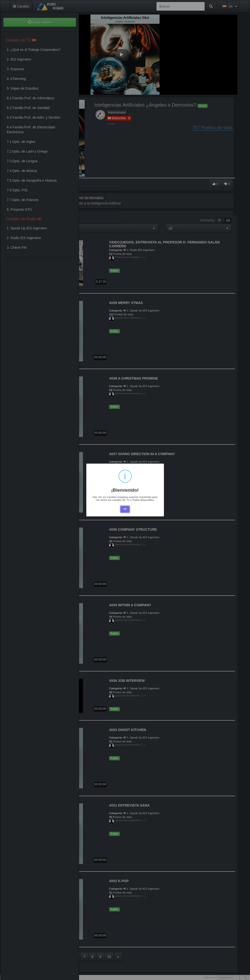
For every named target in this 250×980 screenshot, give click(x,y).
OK (125, 509)
